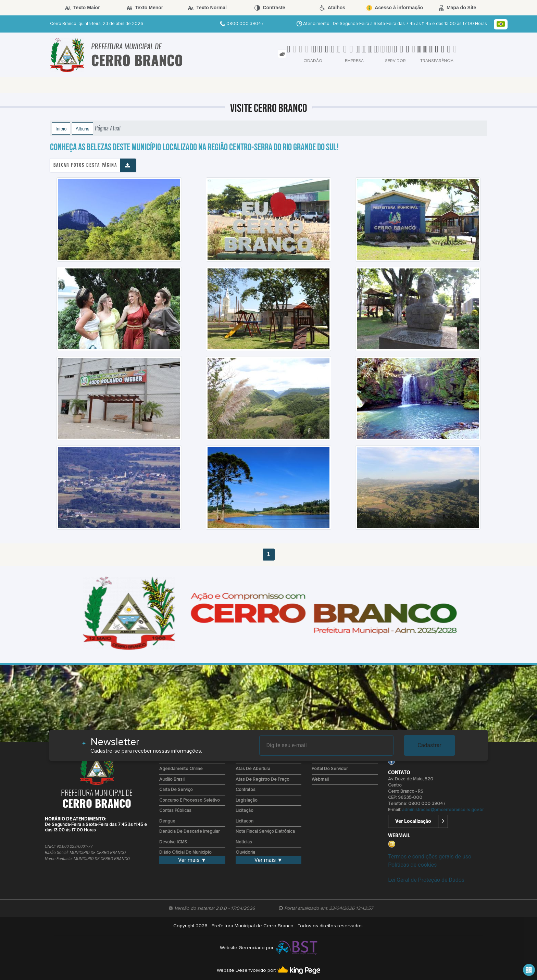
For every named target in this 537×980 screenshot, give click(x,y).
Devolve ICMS (173, 842)
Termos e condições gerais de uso (430, 857)
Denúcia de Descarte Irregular (189, 832)
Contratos (246, 790)
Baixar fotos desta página (85, 165)
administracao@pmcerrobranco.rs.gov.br (443, 810)
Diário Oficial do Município (185, 852)
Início (61, 128)
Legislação (247, 800)
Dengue (167, 821)
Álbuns (83, 128)
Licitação (245, 811)
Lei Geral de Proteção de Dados (426, 880)
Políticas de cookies (412, 865)
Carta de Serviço (176, 790)
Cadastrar (429, 745)
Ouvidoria (245, 852)
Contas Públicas (175, 811)
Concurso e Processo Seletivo (190, 800)
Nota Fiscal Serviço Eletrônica (265, 832)
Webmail (320, 780)
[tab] (282, 54)
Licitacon (245, 821)
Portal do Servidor (330, 769)
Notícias (244, 842)
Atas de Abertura (253, 769)
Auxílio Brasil (172, 780)
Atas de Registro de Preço (263, 780)
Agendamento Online (181, 769)
